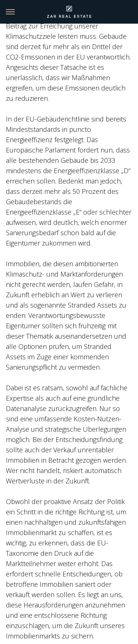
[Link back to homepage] (69, 12)
